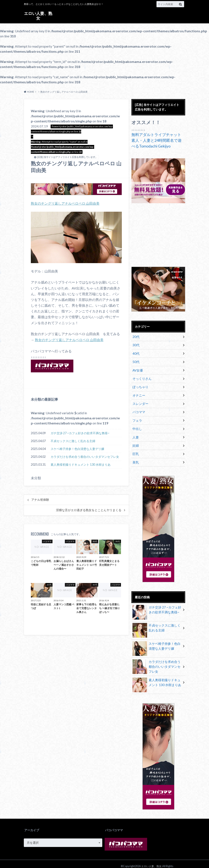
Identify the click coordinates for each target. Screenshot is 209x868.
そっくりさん (141, 376)
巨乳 (135, 446)
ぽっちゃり (140, 384)
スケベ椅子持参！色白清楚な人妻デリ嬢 (77, 449)
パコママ (138, 407)
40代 (135, 352)
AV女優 (137, 368)
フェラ (137, 415)
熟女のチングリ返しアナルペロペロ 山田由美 (65, 203)
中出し (137, 423)
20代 (135, 337)
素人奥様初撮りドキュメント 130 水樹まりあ (81, 464)
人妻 (135, 431)
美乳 (135, 454)
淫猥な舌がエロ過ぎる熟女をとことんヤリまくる (89, 510)
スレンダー (140, 399)
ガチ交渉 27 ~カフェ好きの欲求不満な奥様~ (80, 433)
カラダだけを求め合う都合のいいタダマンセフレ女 (85, 456)
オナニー (138, 391)
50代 (135, 360)
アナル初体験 (40, 499)
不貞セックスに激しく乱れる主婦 (73, 441)
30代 (135, 344)
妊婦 (135, 439)
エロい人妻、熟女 (38, 16)
